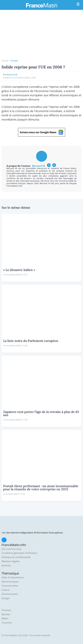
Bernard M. (12, 75)
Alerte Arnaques (10, 582)
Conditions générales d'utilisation (19, 553)
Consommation (10, 586)
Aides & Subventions (13, 577)
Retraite (6, 614)
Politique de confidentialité (16, 557)
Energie (6, 598)
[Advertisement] (41, 36)
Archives (6, 565)
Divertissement (10, 594)
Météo (5, 618)
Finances (6, 610)
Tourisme (7, 623)
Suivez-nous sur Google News (42, 132)
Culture (5, 590)
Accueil (5, 61)
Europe (14, 61)
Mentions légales (11, 561)
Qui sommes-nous (12, 549)
